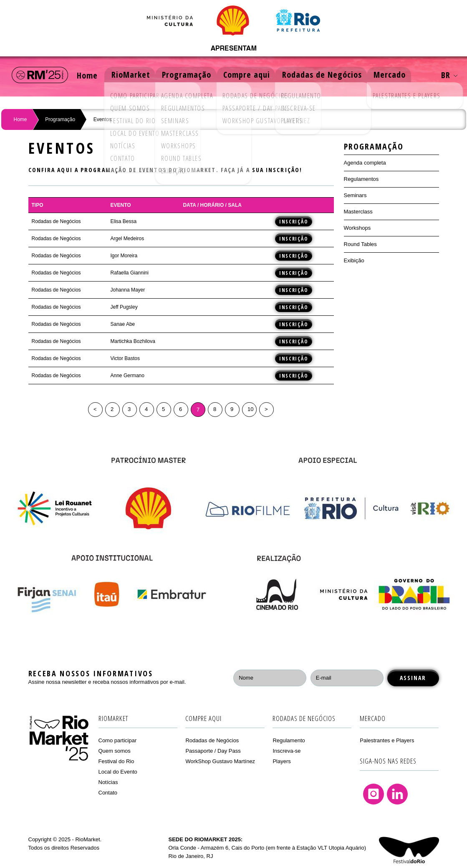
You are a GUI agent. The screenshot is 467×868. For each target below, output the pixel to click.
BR (449, 75)
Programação (190, 75)
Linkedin (397, 794)
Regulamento (289, 740)
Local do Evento (118, 772)
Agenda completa (365, 163)
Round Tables (360, 244)
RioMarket (133, 75)
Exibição (354, 260)
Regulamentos (361, 179)
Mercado (396, 75)
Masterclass (358, 212)
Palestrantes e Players (387, 740)
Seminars (355, 195)
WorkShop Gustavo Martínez (220, 761)
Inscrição (294, 221)
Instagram (374, 794)
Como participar (118, 740)
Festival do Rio (116, 761)
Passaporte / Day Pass (213, 751)
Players (281, 761)
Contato (108, 793)
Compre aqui (251, 75)
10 (250, 409)
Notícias (108, 782)
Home (88, 75)
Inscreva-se (287, 751)
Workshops (357, 228)
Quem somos (115, 751)
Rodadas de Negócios (327, 75)
